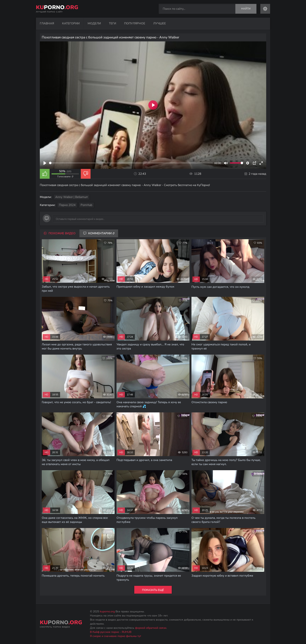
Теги (113, 23)
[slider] (131, 163)
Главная (47, 23)
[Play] (45, 163)
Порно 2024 (67, 205)
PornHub (86, 205)
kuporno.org (107, 611)
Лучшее (160, 23)
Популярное (135, 23)
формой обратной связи (151, 628)
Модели (94, 23)
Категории (71, 23)
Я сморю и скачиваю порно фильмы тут (116, 636)
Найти (246, 9)
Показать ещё (153, 590)
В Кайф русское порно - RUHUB (111, 632)
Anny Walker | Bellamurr (72, 197)
